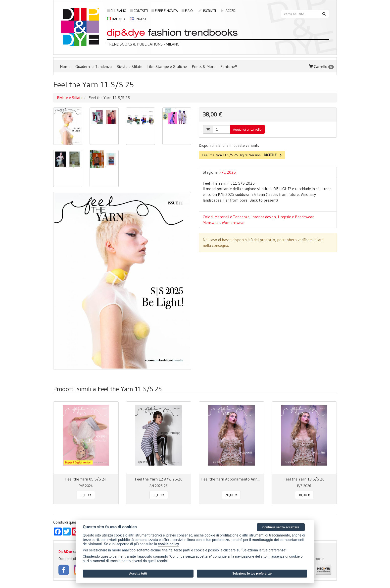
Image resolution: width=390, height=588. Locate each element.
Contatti (139, 11)
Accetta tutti (138, 573)
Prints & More (204, 66)
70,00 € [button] (231, 495)
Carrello (321, 67)
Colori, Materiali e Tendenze (226, 217)
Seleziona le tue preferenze (252, 573)
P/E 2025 (228, 172)
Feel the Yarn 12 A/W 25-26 (159, 479)
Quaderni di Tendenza (94, 66)
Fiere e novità (165, 11)
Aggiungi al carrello (247, 129)
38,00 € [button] (86, 495)
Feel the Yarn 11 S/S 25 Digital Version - (242, 155)
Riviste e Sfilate (129, 66)
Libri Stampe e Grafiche (167, 66)
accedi (228, 11)
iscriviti (207, 11)
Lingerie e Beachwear (296, 217)
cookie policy (169, 544)
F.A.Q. (188, 11)
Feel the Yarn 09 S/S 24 (86, 479)
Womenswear (233, 222)
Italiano (116, 19)
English (139, 19)
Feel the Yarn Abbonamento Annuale (231, 479)
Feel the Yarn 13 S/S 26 (304, 479)
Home (65, 66)
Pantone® (229, 66)
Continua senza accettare (281, 527)
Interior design (264, 217)
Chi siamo (117, 11)
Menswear (211, 222)
